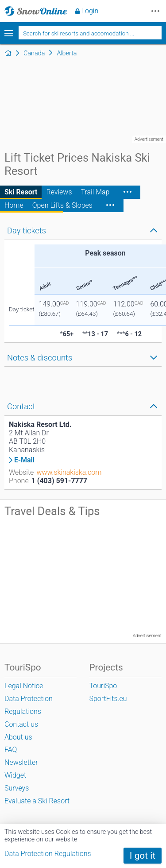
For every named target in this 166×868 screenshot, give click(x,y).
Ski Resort (21, 192)
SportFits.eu (108, 699)
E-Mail (24, 460)
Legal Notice (24, 686)
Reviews (59, 192)
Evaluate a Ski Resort (37, 801)
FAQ (11, 750)
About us (18, 737)
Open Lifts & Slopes (62, 205)
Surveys (17, 788)
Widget (15, 775)
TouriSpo (103, 686)
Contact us (21, 724)
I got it (143, 856)
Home (14, 205)
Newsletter (21, 762)
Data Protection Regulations (48, 854)
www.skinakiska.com (69, 472)
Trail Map (95, 192)
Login (90, 11)
